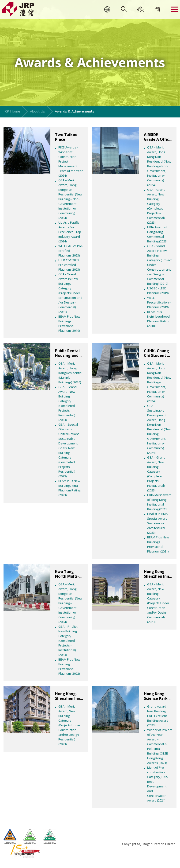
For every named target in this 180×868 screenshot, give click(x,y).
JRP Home (12, 111)
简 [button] (158, 9)
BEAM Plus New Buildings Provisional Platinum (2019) (69, 323)
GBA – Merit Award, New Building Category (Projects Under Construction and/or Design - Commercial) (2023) (158, 603)
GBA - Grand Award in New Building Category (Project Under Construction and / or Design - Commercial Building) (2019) (159, 265)
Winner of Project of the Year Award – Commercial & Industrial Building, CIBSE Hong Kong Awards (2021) (159, 746)
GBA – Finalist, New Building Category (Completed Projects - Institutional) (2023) (68, 641)
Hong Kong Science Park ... (158, 696)
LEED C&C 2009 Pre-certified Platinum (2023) (69, 265)
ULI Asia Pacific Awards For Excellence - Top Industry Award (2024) (70, 232)
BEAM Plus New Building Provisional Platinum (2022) (69, 666)
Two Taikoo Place (66, 137)
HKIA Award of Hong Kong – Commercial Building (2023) (157, 234)
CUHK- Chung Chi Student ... (157, 353)
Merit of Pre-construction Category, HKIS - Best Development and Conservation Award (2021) (158, 784)
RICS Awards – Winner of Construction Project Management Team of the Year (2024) (71, 161)
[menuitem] (158, 9)
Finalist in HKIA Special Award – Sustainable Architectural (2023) (158, 523)
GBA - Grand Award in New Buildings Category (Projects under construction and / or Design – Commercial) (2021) (70, 293)
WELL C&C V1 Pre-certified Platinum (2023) (71, 251)
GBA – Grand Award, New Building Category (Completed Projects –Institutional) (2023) (156, 474)
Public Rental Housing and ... (69, 353)
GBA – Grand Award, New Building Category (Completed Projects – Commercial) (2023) (156, 206)
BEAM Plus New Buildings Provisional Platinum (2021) (158, 544)
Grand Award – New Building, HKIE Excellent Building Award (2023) (158, 716)
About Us (37, 111)
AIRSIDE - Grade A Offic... (158, 137)
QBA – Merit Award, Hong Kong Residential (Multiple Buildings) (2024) (70, 373)
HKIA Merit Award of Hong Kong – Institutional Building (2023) (159, 502)
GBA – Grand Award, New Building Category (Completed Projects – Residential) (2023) (67, 403)
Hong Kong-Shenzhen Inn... (158, 574)
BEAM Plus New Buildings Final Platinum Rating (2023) (69, 488)
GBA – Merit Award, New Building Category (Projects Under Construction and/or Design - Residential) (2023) (69, 725)
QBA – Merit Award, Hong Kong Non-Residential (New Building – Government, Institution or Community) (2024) (159, 382)
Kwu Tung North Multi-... (68, 574)
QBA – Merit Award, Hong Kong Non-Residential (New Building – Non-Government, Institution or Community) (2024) (70, 199)
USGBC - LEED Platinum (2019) (158, 291)
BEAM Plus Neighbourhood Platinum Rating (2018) (158, 319)
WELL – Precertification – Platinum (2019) (159, 302)
